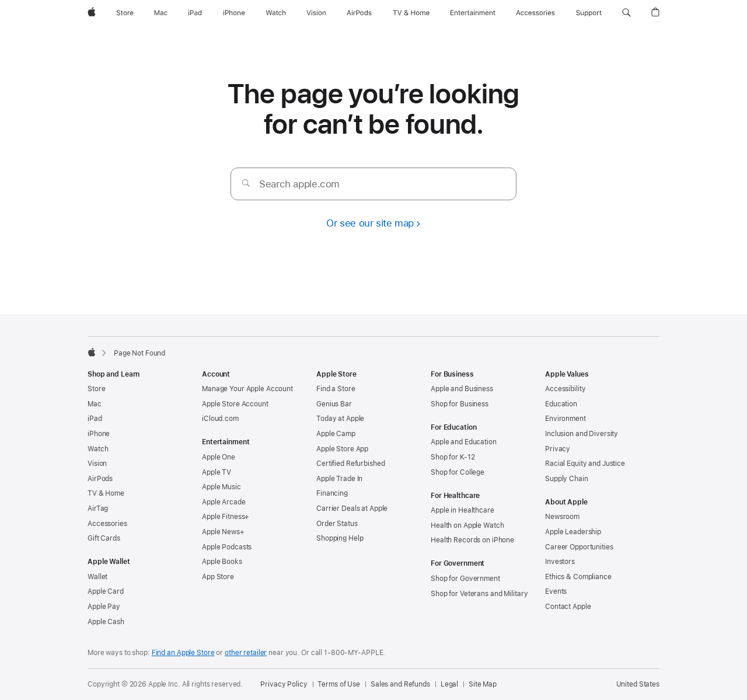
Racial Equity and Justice (585, 464)
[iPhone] (234, 13)
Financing (332, 493)
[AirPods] (359, 13)
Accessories (107, 524)
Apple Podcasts (227, 547)
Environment (566, 419)
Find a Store (336, 389)
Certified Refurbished (350, 464)
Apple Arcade (224, 502)
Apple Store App (342, 449)
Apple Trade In (339, 479)
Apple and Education (464, 442)
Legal (449, 684)
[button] (626, 13)
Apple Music (221, 487)
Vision (97, 464)
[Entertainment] (473, 13)
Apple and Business (462, 389)
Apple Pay (104, 607)
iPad (95, 419)
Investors (560, 562)
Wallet (97, 577)
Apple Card (106, 591)
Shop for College (458, 472)
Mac (95, 404)
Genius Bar (334, 404)
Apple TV (217, 472)
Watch (98, 449)
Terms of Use (339, 684)
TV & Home (106, 493)
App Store (218, 577)
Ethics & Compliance (578, 577)
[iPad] (195, 13)
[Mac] (161, 13)
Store (96, 389)
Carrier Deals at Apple (352, 509)
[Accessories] (535, 13)
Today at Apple (340, 419)
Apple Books (222, 562)
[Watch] (276, 13)
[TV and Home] (411, 13)
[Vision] (316, 13)
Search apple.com (299, 184)
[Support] (589, 13)
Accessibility (565, 389)
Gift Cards (104, 538)
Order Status (337, 524)
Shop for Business (460, 404)
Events (556, 591)
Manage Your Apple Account (247, 389)
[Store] (125, 13)
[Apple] (92, 13)
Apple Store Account (235, 404)
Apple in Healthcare (462, 510)
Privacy (558, 449)
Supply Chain (567, 479)
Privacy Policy (284, 684)
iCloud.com (220, 419)
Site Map (483, 684)
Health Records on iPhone (472, 540)
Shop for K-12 (453, 457)
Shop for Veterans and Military (479, 594)
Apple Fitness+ (226, 517)
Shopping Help (340, 538)
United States (638, 684)
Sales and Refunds (400, 684)
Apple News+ (223, 532)
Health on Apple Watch (467, 525)
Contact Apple (568, 607)
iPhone (99, 434)
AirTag (98, 509)
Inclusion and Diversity (582, 434)
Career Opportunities (579, 547)
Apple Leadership (573, 532)
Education (561, 404)
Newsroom (562, 517)
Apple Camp (336, 434)
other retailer (246, 653)
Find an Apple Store (183, 653)
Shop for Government (465, 579)
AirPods (100, 479)
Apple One (219, 457)
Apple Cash (106, 622)
